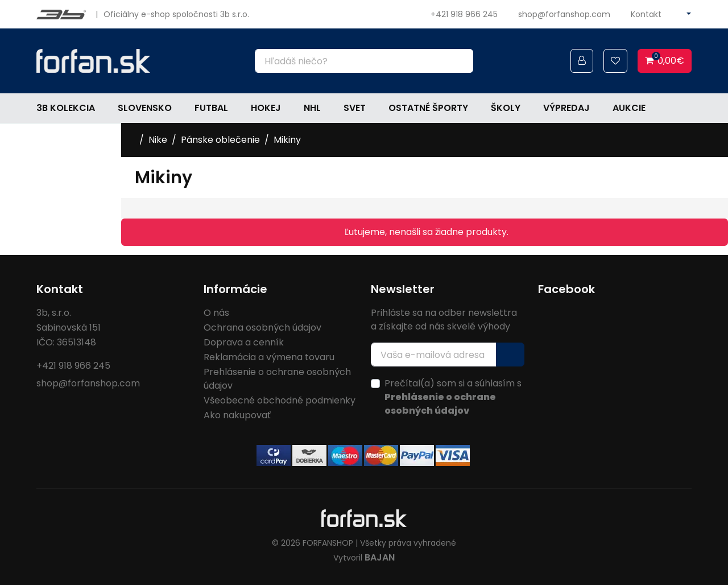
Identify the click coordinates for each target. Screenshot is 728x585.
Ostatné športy (428, 108)
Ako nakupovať (237, 415)
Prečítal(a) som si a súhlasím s (453, 397)
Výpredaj (566, 108)
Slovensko (145, 108)
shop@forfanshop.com (564, 14)
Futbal (211, 108)
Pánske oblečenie (220, 140)
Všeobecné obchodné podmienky (280, 400)
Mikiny (287, 140)
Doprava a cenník (244, 342)
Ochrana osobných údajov (262, 327)
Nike (158, 140)
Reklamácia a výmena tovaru (269, 357)
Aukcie (629, 108)
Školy (506, 108)
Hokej (266, 108)
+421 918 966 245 (464, 14)
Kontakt (646, 14)
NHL (312, 108)
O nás (216, 313)
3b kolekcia (66, 108)
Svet (355, 108)
